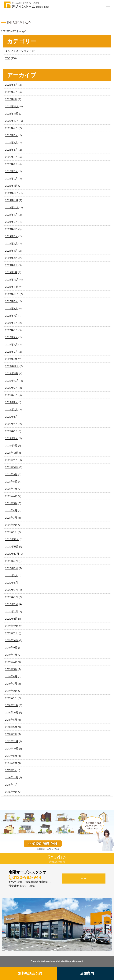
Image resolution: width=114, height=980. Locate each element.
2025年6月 (11, 150)
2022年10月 (12, 381)
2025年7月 (11, 142)
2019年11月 (11, 633)
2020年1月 (11, 619)
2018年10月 (12, 712)
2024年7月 (11, 229)
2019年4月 (11, 676)
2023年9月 (11, 301)
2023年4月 (11, 337)
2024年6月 (11, 236)
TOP (8, 58)
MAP (84, 878)
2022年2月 (11, 438)
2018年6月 (11, 720)
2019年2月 (11, 691)
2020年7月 (11, 575)
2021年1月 (11, 532)
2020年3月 (12, 604)
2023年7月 (11, 316)
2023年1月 (11, 359)
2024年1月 (11, 272)
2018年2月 (11, 734)
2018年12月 (12, 705)
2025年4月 (11, 164)
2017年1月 (11, 770)
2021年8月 (11, 482)
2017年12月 (12, 741)
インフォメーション (17, 51)
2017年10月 (12, 749)
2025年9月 (11, 128)
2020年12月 (12, 539)
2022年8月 (11, 395)
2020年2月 (12, 611)
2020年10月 (12, 554)
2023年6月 (11, 323)
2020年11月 (12, 546)
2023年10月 (12, 294)
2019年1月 (11, 698)
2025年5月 (11, 157)
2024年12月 (12, 193)
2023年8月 (11, 308)
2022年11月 (12, 373)
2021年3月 (11, 518)
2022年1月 (11, 445)
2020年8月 (12, 568)
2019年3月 (11, 684)
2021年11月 (11, 460)
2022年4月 (11, 424)
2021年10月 (12, 467)
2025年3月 (11, 171)
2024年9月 (11, 215)
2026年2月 (11, 92)
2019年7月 (11, 655)
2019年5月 (11, 669)
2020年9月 (12, 561)
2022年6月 (11, 409)
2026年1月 (11, 99)
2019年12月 (12, 626)
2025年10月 (12, 121)
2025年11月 (12, 114)
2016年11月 (11, 785)
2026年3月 (11, 85)
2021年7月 (11, 489)
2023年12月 (12, 280)
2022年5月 (11, 417)
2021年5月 (11, 503)
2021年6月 (11, 496)
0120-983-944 (27, 877)
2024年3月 (11, 258)
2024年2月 (11, 265)
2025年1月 (11, 186)
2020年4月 (12, 597)
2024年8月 (11, 222)
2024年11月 (12, 200)
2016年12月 (12, 777)
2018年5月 (11, 727)
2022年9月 (11, 388)
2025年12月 (12, 106)
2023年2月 (11, 352)
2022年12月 (12, 366)
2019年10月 (12, 640)
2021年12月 (12, 453)
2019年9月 (11, 648)
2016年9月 (11, 792)
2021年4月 (11, 510)
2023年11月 (12, 287)
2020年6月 (12, 583)
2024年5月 (11, 243)
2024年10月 (12, 207)
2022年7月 (11, 402)
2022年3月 (11, 431)
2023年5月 (11, 330)
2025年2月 (11, 178)
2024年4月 (11, 251)
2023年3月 (11, 344)
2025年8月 (11, 135)
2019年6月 (11, 662)
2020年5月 (12, 590)
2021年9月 (11, 474)
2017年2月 (11, 763)
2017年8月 (11, 756)
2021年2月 (11, 525)
